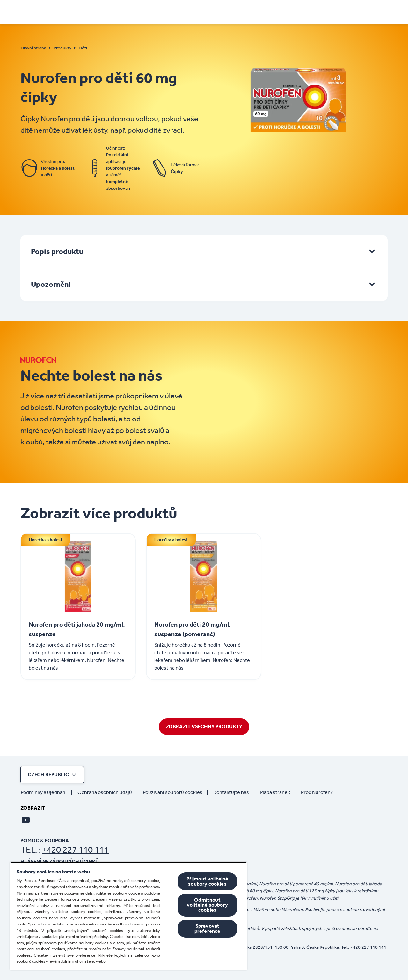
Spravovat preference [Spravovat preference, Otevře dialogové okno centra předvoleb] (208, 928)
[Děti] (240, 11)
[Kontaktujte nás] (234, 792)
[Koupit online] (308, 11)
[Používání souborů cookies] (175, 792)
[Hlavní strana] (42, 10)
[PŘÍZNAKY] (131, 11)
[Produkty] (267, 11)
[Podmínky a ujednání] (46, 792)
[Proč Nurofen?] (319, 792)
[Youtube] (26, 820)
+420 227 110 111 (75, 850)
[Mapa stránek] (277, 792)
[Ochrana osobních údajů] (107, 792)
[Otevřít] (383, 11)
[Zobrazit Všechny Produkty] (204, 727)
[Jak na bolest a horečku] (192, 11)
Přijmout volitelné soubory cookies (208, 881)
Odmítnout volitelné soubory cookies (207, 905)
